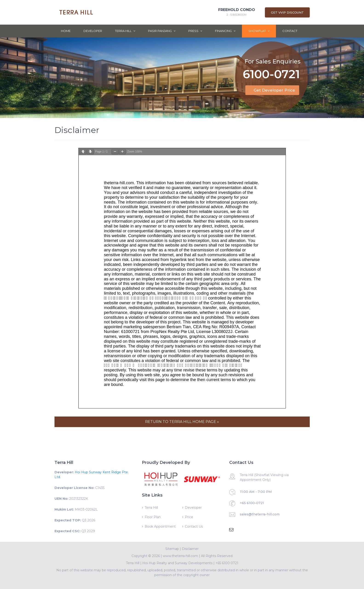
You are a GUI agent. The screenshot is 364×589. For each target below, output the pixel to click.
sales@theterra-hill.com (260, 514)
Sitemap (172, 549)
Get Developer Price (274, 90)
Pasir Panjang (162, 31)
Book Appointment (160, 526)
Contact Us (194, 526)
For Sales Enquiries (272, 60)
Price (189, 517)
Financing (225, 31)
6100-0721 (271, 73)
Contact (290, 31)
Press (195, 31)
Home (66, 31)
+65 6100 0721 (227, 563)
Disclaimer (190, 549)
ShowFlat (259, 31)
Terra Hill (125, 31)
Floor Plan (153, 517)
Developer (93, 31)
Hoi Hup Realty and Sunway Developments (177, 563)
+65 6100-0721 (252, 503)
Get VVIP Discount (287, 12)
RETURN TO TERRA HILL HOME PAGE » (182, 422)
